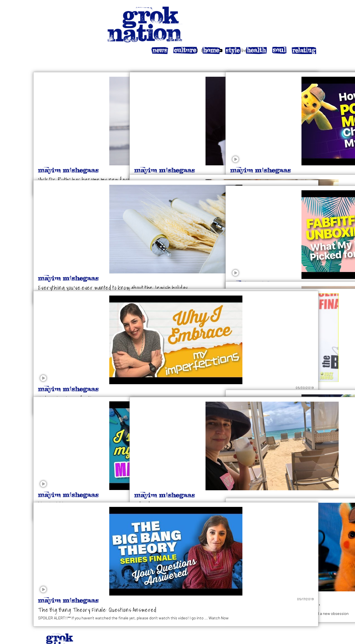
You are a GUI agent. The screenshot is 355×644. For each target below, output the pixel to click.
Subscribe (306, 15)
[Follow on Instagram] (273, 15)
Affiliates (196, 627)
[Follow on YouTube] (290, 15)
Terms (234, 627)
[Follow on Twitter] (281, 15)
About (177, 627)
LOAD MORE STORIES (177, 599)
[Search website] (257, 15)
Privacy (217, 627)
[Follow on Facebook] (265, 15)
